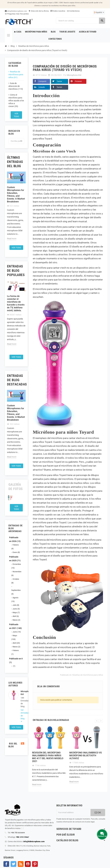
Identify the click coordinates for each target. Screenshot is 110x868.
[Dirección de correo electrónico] (73, 813)
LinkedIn (42, 87)
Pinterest (78, 81)
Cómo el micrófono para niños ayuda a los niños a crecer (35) (16, 101)
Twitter (59, 81)
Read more (12, 239)
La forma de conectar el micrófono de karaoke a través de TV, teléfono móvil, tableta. (16, 303)
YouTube (28, 864)
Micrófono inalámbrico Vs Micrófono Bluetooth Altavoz (86, 756)
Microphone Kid (22, 693)
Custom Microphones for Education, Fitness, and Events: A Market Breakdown (16, 194)
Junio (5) (16, 609)
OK (98, 813)
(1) (14, 666)
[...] (22, 828)
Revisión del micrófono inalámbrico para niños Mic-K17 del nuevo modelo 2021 (48, 757)
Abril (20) (16, 643)
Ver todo (16, 115)
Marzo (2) (16, 620)
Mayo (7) (16, 612)
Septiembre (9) (16, 592)
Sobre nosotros (58, 11)
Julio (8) (16, 605)
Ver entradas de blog (22, 714)
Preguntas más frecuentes (17, 14)
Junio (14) (17, 632)
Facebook (6, 864)
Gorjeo (13, 864)
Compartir (42, 81)
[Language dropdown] (99, 12)
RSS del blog (16, 745)
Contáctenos (73, 11)
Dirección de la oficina (39, 11)
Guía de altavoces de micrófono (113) (16, 86)
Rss (21, 864)
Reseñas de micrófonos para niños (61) (16, 75)
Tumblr (59, 87)
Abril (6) (16, 616)
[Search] (80, 21)
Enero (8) (16, 552)
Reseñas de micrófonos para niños (88, 675)
